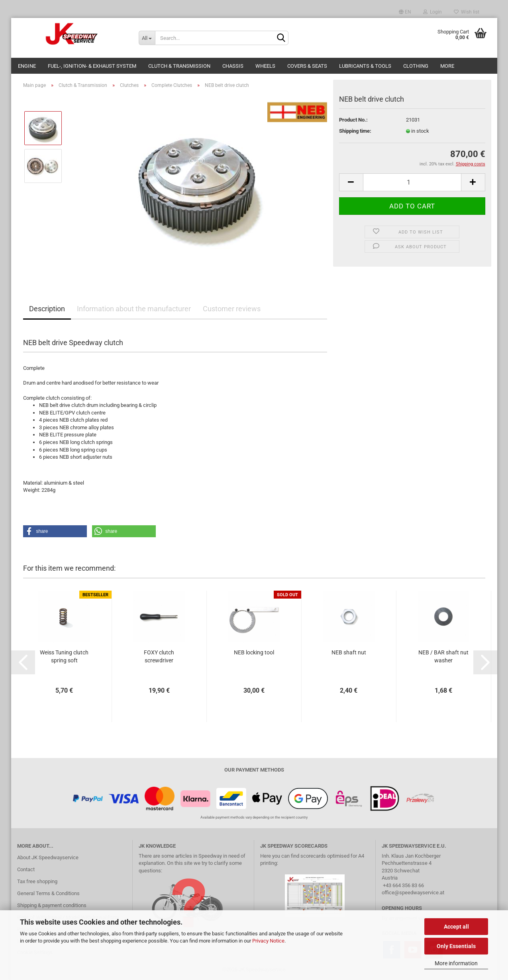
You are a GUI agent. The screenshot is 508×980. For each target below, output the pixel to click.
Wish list (467, 12)
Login (432, 12)
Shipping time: (355, 131)
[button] (55, 531)
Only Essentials (456, 946)
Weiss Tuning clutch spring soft (64, 656)
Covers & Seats (307, 66)
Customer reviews (232, 309)
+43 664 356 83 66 (403, 885)
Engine (27, 66)
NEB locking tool (254, 652)
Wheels (265, 66)
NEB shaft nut (349, 652)
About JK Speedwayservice (48, 857)
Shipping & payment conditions (52, 905)
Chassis (233, 66)
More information (456, 963)
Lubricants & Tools (365, 66)
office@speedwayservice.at (413, 893)
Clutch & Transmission (179, 66)
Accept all (456, 927)
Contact (26, 869)
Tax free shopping (37, 881)
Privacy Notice (268, 941)
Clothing (416, 66)
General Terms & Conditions (48, 893)
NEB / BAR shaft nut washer (443, 656)
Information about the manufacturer (134, 309)
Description (47, 309)
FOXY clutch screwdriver (159, 656)
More (447, 66)
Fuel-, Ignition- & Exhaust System (92, 66)
